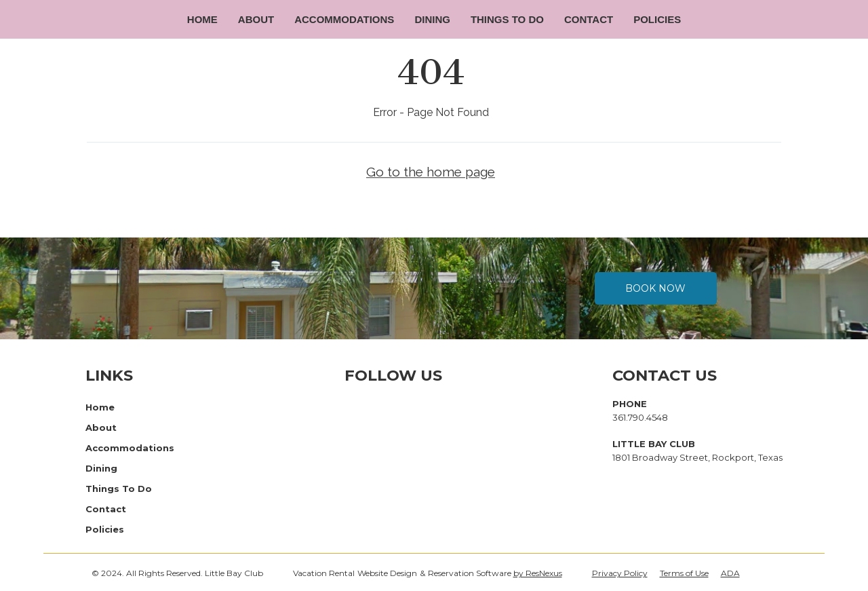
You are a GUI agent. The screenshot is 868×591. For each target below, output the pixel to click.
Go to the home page (431, 172)
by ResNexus (538, 573)
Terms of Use (684, 573)
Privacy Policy (620, 573)
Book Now (655, 288)
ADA (730, 573)
